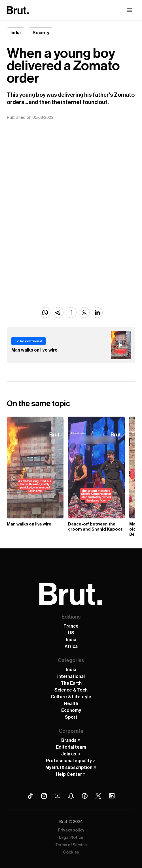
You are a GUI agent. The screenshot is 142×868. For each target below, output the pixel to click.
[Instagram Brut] (44, 796)
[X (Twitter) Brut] (98, 796)
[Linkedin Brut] (112, 796)
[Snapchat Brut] (71, 796)
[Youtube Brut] (58, 796)
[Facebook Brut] (85, 796)
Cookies (71, 852)
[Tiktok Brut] (30, 796)
